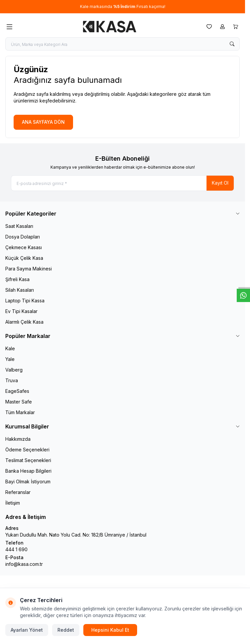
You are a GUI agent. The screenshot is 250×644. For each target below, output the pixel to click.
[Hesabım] (222, 27)
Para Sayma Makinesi (29, 269)
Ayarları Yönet (27, 630)
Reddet (66, 630)
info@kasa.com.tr (24, 564)
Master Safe (19, 402)
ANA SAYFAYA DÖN (43, 122)
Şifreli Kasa (17, 279)
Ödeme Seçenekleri (27, 450)
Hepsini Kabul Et (110, 630)
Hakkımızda (18, 439)
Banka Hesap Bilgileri (28, 471)
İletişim (13, 503)
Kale (10, 348)
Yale (10, 359)
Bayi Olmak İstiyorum (28, 482)
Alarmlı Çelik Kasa (24, 322)
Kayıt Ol (220, 183)
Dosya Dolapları (23, 237)
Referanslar (18, 492)
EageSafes (17, 391)
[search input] (123, 44)
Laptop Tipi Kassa (25, 301)
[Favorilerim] (209, 27)
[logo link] (110, 27)
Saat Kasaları (19, 226)
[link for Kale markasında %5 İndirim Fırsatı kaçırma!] (123, 7)
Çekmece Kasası (24, 247)
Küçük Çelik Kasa (24, 258)
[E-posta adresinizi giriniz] (123, 183)
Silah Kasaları (20, 290)
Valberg (14, 370)
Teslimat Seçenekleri (28, 460)
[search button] (232, 44)
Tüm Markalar (20, 412)
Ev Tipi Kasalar (21, 311)
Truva (12, 380)
